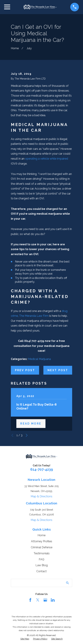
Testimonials (42, 553)
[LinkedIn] (53, 600)
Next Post (58, 370)
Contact (41, 571)
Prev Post (25, 370)
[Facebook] (30, 600)
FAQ (41, 559)
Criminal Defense (42, 547)
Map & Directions (41, 496)
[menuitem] (25, 639)
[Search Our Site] (68, 583)
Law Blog (42, 565)
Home (41, 535)
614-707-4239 (42, 469)
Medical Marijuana (39, 359)
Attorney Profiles (42, 541)
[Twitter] (38, 600)
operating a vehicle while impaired (47, 159)
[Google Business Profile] (45, 600)
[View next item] (27, 435)
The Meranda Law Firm (34, 316)
